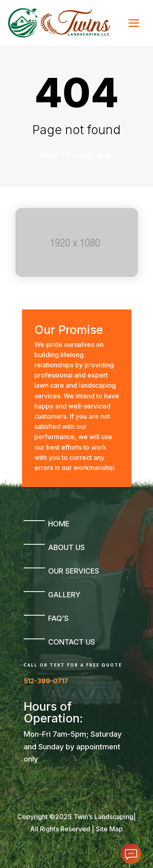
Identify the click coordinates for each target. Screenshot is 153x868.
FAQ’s (58, 618)
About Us (67, 547)
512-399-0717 (46, 681)
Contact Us (72, 642)
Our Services (74, 571)
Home (59, 524)
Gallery (64, 595)
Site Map (109, 829)
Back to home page (76, 155)
